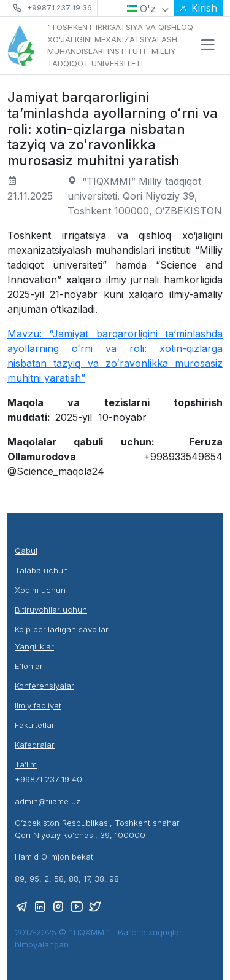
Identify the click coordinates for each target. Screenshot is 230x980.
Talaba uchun (41, 570)
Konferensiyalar (44, 686)
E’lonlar (29, 666)
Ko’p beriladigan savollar (62, 629)
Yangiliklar (34, 646)
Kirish (198, 8)
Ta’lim (26, 764)
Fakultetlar (35, 725)
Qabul (26, 551)
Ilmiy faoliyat (38, 705)
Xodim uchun (40, 590)
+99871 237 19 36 (59, 8)
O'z (148, 9)
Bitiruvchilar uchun (51, 610)
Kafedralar (35, 745)
